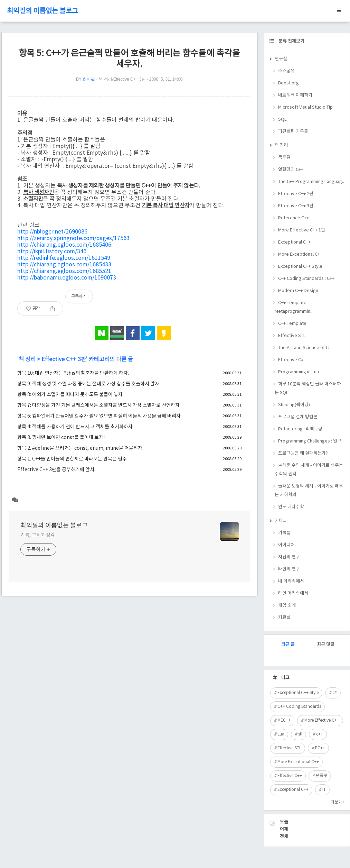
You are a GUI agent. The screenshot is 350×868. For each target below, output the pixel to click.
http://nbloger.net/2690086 (52, 232)
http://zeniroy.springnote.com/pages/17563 (73, 238)
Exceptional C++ (294, 242)
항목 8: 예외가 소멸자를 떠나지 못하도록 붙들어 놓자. (70, 395)
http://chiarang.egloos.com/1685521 (64, 271)
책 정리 (27, 359)
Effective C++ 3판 (64, 359)
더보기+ (338, 802)
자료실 (284, 618)
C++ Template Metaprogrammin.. (294, 307)
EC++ (320, 748)
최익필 (89, 79)
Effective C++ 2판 (296, 194)
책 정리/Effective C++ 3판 (122, 79)
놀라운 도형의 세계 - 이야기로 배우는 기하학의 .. (309, 491)
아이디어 (286, 545)
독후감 (284, 158)
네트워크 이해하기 (295, 95)
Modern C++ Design (298, 291)
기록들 (284, 533)
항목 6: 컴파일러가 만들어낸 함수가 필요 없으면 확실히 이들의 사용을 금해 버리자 (99, 416)
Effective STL (292, 336)
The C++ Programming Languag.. (311, 182)
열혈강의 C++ (291, 170)
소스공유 (286, 71)
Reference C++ (294, 218)
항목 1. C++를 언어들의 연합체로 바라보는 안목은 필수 (72, 459)
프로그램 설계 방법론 (298, 417)
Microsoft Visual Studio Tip (305, 107)
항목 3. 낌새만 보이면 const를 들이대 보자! (61, 438)
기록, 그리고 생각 (38, 535)
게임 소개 (287, 606)
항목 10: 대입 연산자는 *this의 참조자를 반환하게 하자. (73, 373)
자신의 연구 (289, 557)
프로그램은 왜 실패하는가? (303, 453)
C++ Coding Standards (299, 707)
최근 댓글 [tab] (326, 645)
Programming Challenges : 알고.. (311, 441)
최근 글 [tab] (288, 645)
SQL (282, 120)
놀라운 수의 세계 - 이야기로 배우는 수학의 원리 (309, 470)
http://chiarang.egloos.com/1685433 (64, 265)
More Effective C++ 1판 (302, 230)
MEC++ (284, 720)
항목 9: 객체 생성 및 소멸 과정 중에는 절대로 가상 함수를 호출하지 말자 (88, 384)
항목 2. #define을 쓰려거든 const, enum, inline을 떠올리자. (80, 448)
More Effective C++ (322, 720)
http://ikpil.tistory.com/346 (52, 252)
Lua (281, 734)
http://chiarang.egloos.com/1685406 (64, 245)
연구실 (281, 59)
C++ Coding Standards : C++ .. (308, 279)
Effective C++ (290, 776)
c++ (320, 734)
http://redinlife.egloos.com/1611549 (64, 258)
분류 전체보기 (291, 41)
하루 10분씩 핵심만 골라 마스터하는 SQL (308, 389)
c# (335, 693)
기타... (280, 521)
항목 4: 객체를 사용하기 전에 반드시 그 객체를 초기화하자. (75, 427)
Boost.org (288, 83)
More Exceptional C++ (300, 254)
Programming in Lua (299, 372)
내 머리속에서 (291, 581)
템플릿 (321, 776)
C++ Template (292, 324)
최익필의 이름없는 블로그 (42, 11)
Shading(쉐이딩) (294, 405)
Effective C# (291, 360)
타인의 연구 (289, 569)
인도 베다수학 (291, 507)
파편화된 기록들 (293, 132)
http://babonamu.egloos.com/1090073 (67, 278)
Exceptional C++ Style (300, 267)
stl (300, 734)
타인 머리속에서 (293, 593)
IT (324, 790)
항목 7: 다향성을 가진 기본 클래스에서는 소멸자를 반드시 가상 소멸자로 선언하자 (98, 405)
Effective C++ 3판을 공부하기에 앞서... (57, 470)
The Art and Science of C (303, 348)
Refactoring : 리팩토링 (300, 429)
